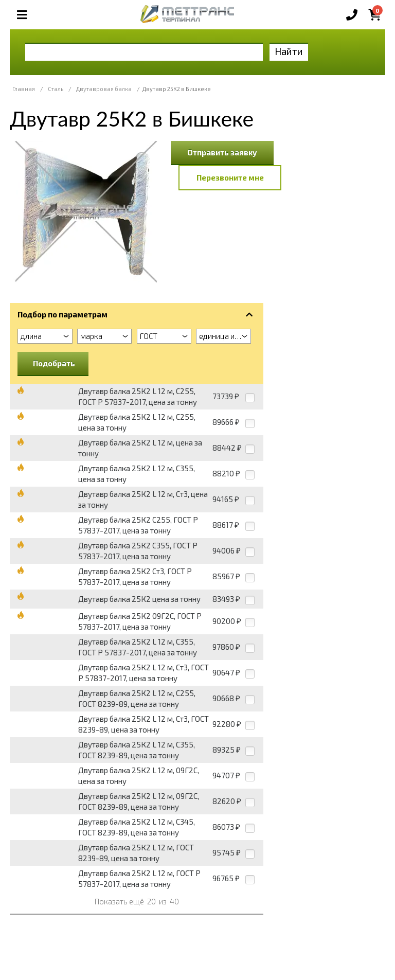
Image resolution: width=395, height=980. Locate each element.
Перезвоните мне (230, 177)
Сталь (56, 89)
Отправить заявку (222, 152)
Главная (24, 89)
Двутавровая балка (104, 89)
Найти (289, 51)
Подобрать (54, 363)
